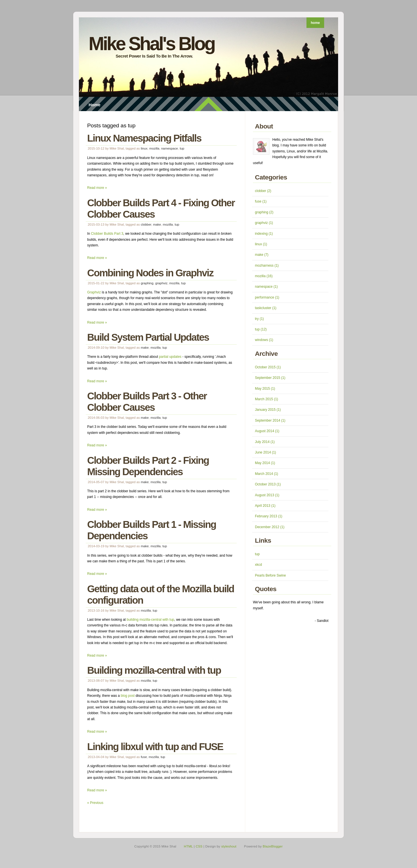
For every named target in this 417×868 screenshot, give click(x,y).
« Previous (95, 803)
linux (144, 148)
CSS (199, 846)
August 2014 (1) (267, 431)
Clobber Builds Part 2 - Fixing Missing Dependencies (148, 466)
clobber (146, 224)
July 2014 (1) (265, 442)
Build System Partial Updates (148, 337)
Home (95, 105)
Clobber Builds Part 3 (107, 234)
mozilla (154, 148)
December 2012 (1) (270, 527)
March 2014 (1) (266, 474)
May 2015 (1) (265, 389)
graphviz (161, 283)
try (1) (259, 319)
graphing (147, 283)
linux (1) (261, 244)
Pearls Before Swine (270, 575)
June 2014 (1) (265, 452)
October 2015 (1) (268, 367)
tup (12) (261, 329)
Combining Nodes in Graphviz (150, 273)
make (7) (262, 255)
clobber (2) (263, 191)
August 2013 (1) (267, 495)
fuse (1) (261, 201)
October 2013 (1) (268, 484)
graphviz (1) (264, 223)
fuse (144, 757)
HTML (188, 846)
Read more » (97, 188)
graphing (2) (264, 212)
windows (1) (264, 340)
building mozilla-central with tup (151, 620)
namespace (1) (266, 287)
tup (182, 148)
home (315, 23)
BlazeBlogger (273, 846)
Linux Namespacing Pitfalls (144, 138)
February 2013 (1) (269, 516)
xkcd (258, 565)
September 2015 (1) (270, 378)
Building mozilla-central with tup (154, 670)
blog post (128, 696)
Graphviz (94, 292)
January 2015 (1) (268, 410)
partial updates (170, 357)
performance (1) (267, 297)
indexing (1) (264, 234)
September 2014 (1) (270, 420)
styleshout (229, 846)
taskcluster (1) (266, 308)
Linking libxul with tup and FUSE (155, 747)
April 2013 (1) (265, 506)
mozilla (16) (264, 276)
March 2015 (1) (266, 399)
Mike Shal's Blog (152, 44)
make (157, 224)
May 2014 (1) (265, 463)
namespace (170, 148)
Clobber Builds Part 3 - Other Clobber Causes (147, 402)
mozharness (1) (267, 265)
